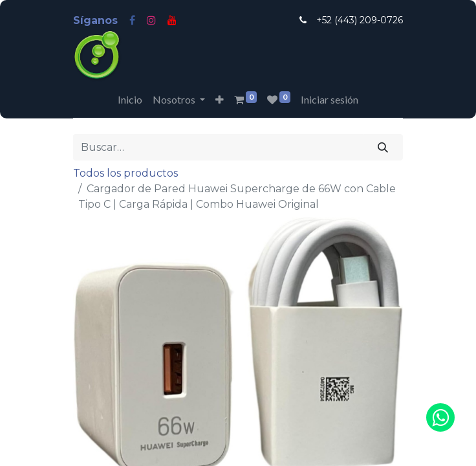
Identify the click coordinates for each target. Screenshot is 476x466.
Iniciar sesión (330, 99)
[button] (220, 100)
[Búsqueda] (383, 147)
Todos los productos (125, 173)
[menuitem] (130, 100)
